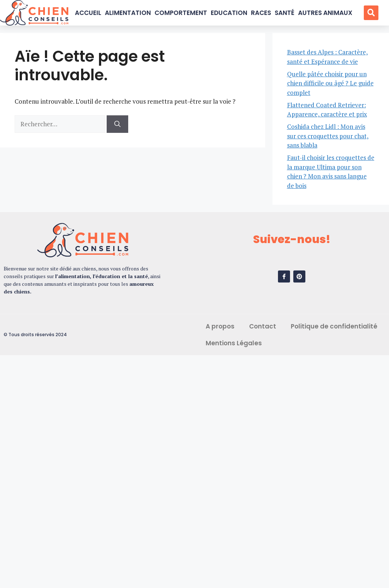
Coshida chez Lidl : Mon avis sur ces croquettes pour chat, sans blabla (328, 136)
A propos (220, 326)
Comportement (181, 13)
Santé (285, 13)
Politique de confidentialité (334, 326)
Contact (263, 326)
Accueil (88, 13)
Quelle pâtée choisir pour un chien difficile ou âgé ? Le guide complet (330, 83)
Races (261, 13)
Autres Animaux (325, 13)
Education (229, 13)
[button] (371, 13)
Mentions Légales (234, 343)
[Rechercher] (117, 124)
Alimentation (128, 13)
